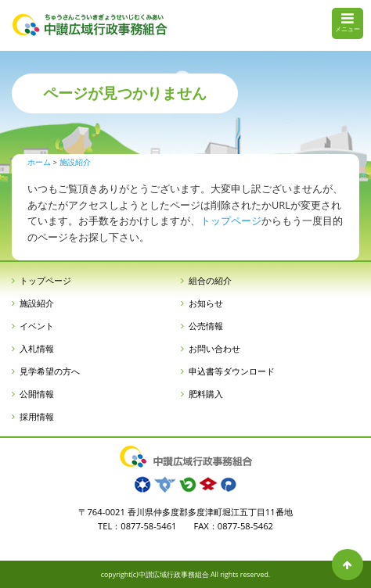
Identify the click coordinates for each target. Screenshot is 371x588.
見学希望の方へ (50, 371)
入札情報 (37, 348)
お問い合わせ (214, 348)
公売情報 (206, 326)
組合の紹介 (210, 280)
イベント (37, 326)
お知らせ (206, 303)
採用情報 (37, 416)
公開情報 (37, 394)
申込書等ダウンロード (232, 371)
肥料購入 (206, 394)
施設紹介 (37, 303)
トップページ (231, 220)
